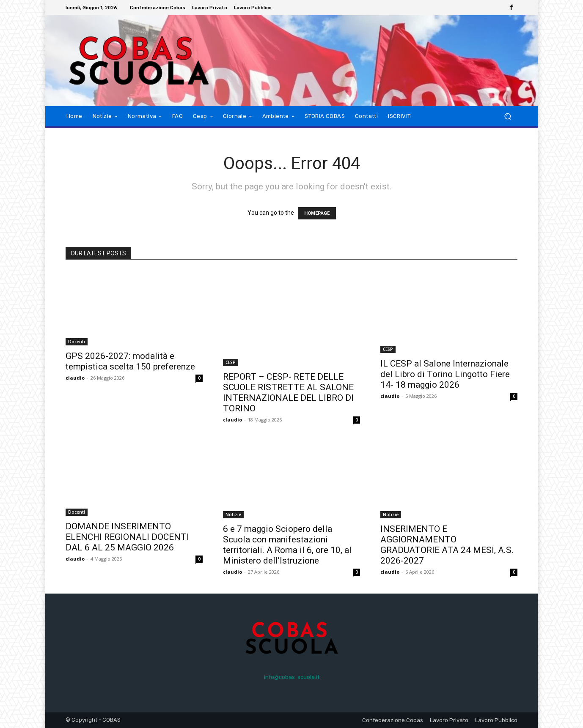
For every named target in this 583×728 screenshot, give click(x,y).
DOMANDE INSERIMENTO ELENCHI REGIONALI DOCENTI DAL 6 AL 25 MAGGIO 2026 (127, 537)
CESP (231, 362)
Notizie (233, 515)
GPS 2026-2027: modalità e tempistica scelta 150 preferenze (130, 361)
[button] (507, 116)
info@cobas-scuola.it (292, 677)
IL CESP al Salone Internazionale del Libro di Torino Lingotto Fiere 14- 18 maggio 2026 (445, 374)
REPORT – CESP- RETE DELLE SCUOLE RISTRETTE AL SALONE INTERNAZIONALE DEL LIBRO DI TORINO (288, 393)
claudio (75, 378)
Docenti (77, 342)
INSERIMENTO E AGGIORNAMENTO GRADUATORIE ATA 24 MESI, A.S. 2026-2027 (447, 545)
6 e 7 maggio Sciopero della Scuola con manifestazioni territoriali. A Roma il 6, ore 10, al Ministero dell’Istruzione (287, 545)
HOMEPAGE (317, 213)
